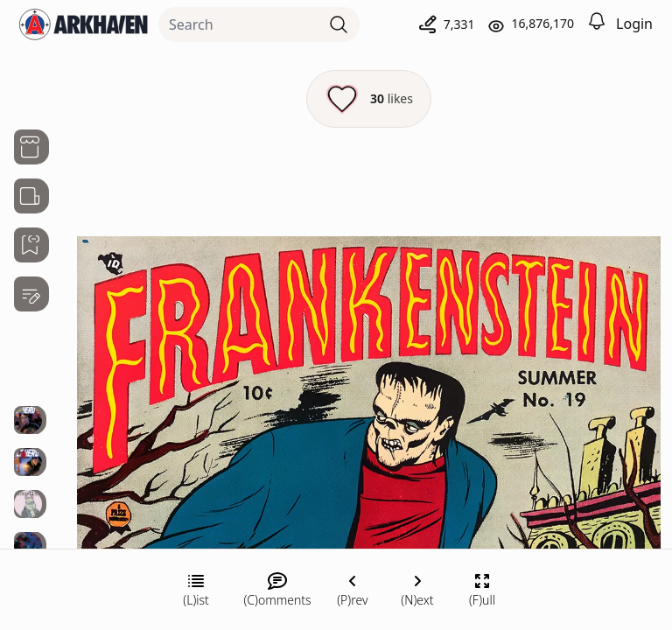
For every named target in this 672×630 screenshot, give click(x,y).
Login (634, 24)
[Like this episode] (369, 99)
